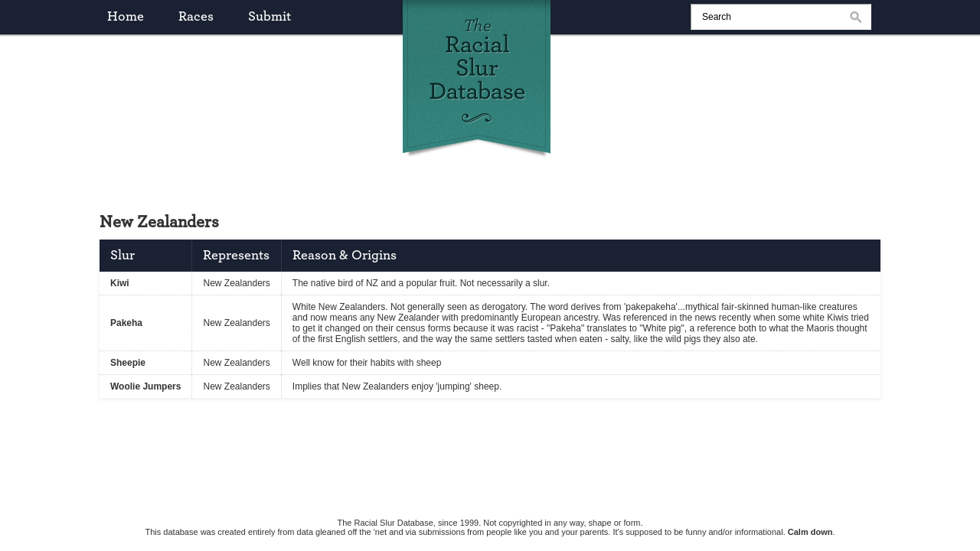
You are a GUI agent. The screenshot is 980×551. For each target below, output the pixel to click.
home (126, 17)
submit (269, 17)
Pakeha (126, 323)
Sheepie (128, 363)
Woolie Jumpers (145, 386)
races (196, 17)
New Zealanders (236, 283)
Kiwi (120, 283)
